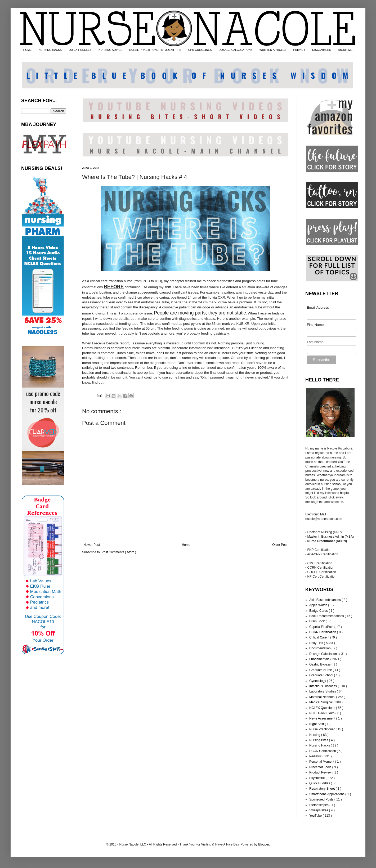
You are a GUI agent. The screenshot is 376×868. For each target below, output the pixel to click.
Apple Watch (319, 605)
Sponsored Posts (322, 799)
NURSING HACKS (50, 50)
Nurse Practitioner (322, 729)
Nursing (315, 735)
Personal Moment (322, 762)
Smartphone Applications (327, 794)
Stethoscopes (319, 805)
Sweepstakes (319, 810)
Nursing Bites (319, 740)
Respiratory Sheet (322, 789)
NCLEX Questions (323, 708)
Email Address (318, 307)
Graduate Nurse (321, 670)
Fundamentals (320, 659)
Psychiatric (317, 778)
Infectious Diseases (323, 686)
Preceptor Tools (321, 767)
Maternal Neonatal (323, 697)
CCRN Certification (323, 632)
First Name (315, 325)
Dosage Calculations (324, 654)
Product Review (321, 772)
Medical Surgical (321, 702)
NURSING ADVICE (110, 50)
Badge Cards (319, 611)
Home (186, 545)
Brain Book (317, 621)
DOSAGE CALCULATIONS (236, 50)
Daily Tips (317, 643)
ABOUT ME (345, 50)
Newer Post (92, 545)
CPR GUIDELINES (200, 50)
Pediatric (316, 756)
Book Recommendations (327, 616)
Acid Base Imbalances (325, 600)
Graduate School (322, 675)
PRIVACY (299, 50)
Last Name (315, 342)
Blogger (264, 844)
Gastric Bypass (320, 664)
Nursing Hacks (320, 745)
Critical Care (318, 637)
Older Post (280, 545)
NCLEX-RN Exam (322, 713)
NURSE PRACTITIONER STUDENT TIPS (155, 50)
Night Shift (317, 724)
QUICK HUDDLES (80, 50)
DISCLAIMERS (322, 50)
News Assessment (323, 718)
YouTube (316, 816)
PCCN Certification (323, 751)
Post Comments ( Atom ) (119, 552)
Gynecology (318, 681)
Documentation (320, 648)
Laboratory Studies (323, 691)
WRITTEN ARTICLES (273, 50)
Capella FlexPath (322, 627)
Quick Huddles (320, 783)
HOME (28, 50)
